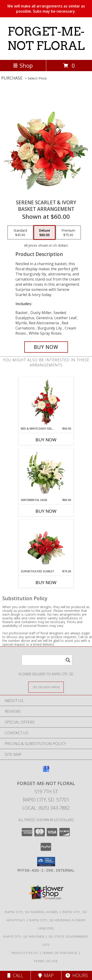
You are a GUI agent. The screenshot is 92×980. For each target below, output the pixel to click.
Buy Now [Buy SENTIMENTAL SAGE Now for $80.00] (46, 511)
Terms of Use (46, 961)
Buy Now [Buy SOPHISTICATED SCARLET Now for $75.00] (46, 582)
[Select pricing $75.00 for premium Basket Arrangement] (68, 233)
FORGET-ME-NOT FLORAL (46, 38)
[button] (46, 862)
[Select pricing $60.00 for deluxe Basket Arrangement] (44, 233)
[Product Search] (47, 660)
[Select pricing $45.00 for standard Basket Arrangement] (20, 233)
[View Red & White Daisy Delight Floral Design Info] (46, 402)
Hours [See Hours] (77, 975)
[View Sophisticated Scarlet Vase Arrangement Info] (46, 545)
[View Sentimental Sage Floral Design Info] (46, 473)
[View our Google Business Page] (46, 771)
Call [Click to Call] (15, 975)
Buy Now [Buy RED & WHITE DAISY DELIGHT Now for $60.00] (46, 440)
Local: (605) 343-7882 (46, 808)
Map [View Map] (46, 975)
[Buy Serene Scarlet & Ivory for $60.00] (46, 347)
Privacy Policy (25, 953)
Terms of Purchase (60, 953)
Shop (23, 65)
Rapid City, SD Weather (24, 936)
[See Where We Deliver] (46, 687)
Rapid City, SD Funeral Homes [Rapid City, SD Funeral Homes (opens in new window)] (32, 912)
